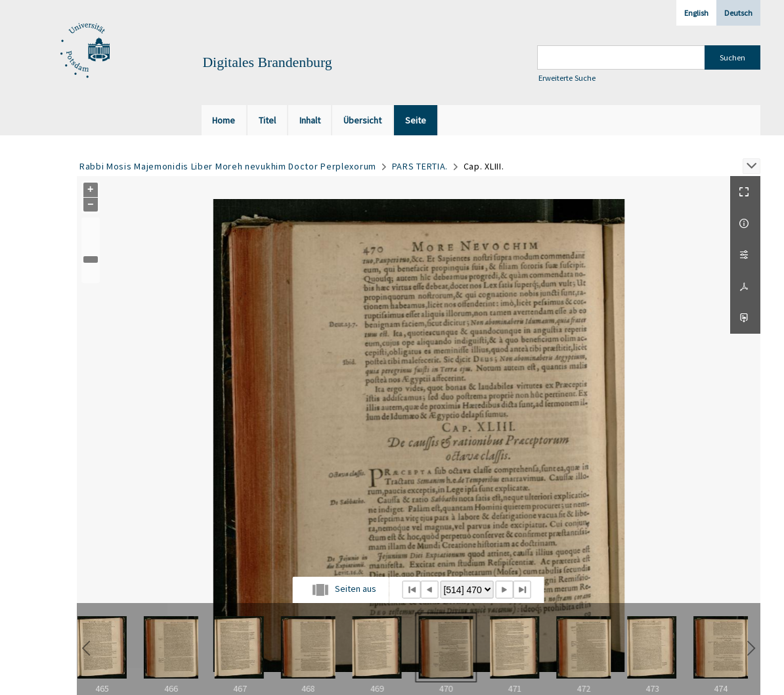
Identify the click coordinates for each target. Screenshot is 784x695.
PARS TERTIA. (420, 166)
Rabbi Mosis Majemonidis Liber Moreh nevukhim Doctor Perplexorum (228, 166)
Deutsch (738, 13)
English (696, 13)
